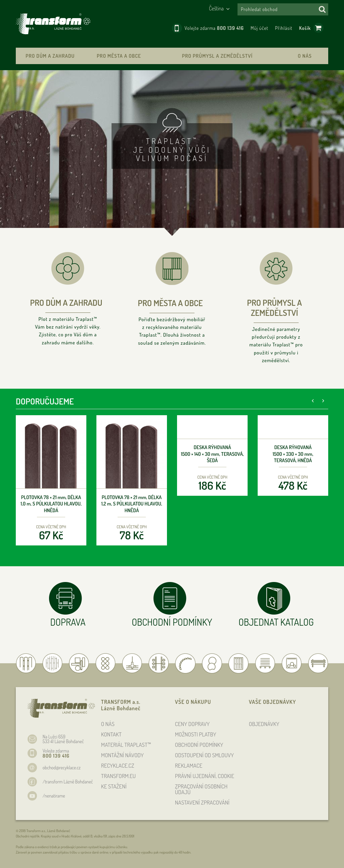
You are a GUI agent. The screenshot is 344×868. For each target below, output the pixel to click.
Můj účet (260, 28)
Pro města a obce (119, 56)
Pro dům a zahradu (50, 56)
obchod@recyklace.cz (62, 767)
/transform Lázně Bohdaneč (68, 782)
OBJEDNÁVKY (264, 724)
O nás (305, 56)
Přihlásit (284, 28)
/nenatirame (54, 796)
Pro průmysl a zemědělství (217, 56)
